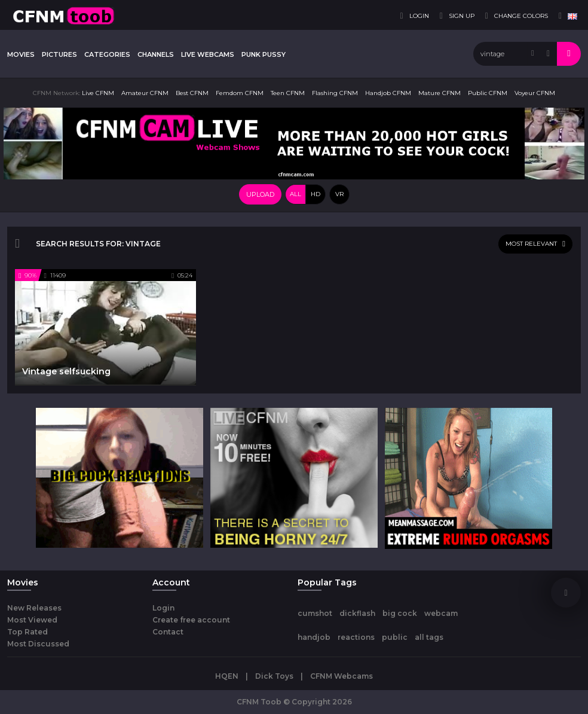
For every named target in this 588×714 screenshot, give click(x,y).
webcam (441, 613)
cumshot (315, 613)
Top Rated (27, 632)
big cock (400, 613)
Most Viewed (32, 620)
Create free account (191, 620)
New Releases (34, 608)
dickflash (357, 613)
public (395, 637)
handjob (314, 637)
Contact (168, 632)
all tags (429, 637)
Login (163, 608)
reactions (356, 637)
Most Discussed (38, 644)
